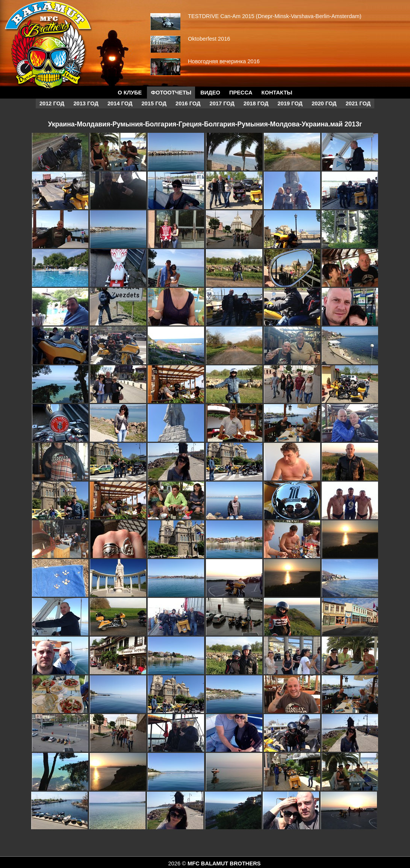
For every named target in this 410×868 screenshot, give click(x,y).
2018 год (256, 103)
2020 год (324, 103)
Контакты (277, 93)
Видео (210, 93)
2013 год (86, 103)
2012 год (52, 103)
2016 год (188, 103)
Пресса (241, 93)
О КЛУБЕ (130, 93)
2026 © (178, 863)
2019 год (290, 103)
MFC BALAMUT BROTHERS (224, 863)
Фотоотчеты (171, 93)
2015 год (154, 103)
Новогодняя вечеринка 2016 (224, 61)
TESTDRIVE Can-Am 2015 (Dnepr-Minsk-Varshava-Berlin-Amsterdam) (275, 16)
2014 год (120, 103)
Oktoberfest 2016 (209, 39)
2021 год (358, 103)
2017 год (222, 103)
